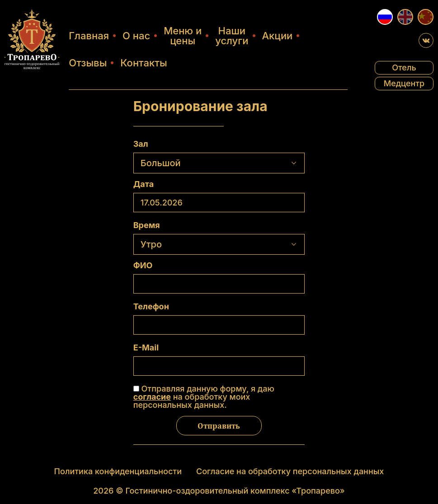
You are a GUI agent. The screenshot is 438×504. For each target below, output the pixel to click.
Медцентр (404, 83)
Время (147, 225)
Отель (404, 68)
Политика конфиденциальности (118, 471)
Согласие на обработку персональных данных (290, 471)
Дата (144, 184)
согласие (152, 397)
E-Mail (146, 348)
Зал (141, 144)
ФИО (143, 266)
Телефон (151, 307)
